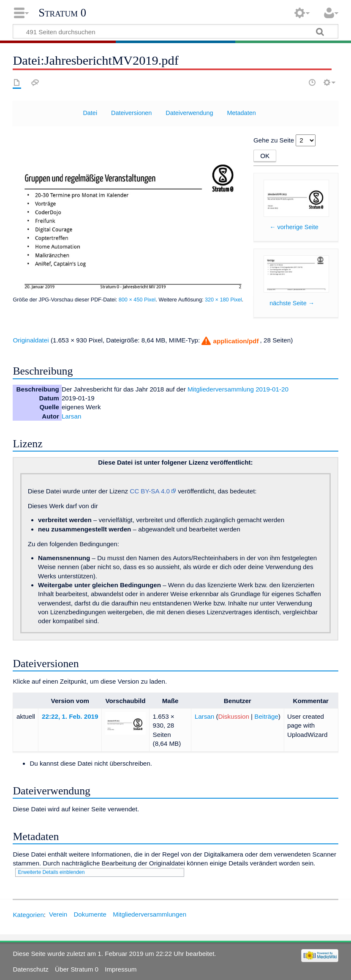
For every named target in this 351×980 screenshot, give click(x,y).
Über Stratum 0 (77, 969)
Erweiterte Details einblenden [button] (51, 872)
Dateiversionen (131, 113)
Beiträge (266, 716)
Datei (90, 113)
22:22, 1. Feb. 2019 (70, 716)
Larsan (71, 416)
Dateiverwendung (189, 113)
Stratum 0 (62, 13)
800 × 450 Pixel (137, 300)
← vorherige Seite (294, 227)
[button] (230, 341)
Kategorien (28, 914)
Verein (58, 914)
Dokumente (90, 914)
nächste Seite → (292, 303)
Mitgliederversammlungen (150, 914)
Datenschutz (30, 969)
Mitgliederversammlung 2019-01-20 (238, 389)
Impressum (121, 969)
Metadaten (241, 113)
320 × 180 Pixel (223, 300)
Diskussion (233, 716)
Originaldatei (31, 340)
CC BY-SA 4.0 (150, 491)
